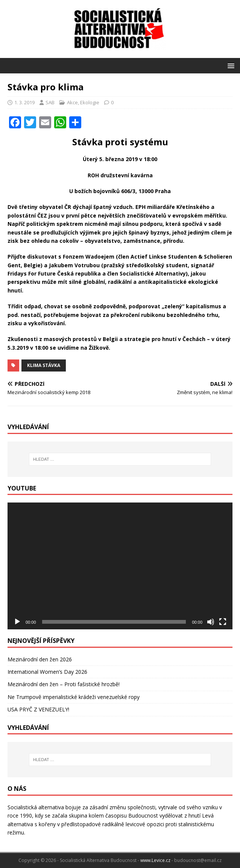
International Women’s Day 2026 (47, 672)
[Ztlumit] (211, 622)
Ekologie (90, 102)
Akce (72, 102)
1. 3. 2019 (24, 102)
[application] (120, 566)
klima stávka (44, 365)
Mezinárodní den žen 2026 (40, 659)
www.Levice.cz (155, 860)
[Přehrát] (17, 622)
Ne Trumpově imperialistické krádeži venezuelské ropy (74, 697)
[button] (230, 65)
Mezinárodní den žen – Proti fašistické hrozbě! (64, 684)
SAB (50, 102)
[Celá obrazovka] (223, 622)
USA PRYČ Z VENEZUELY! (38, 709)
